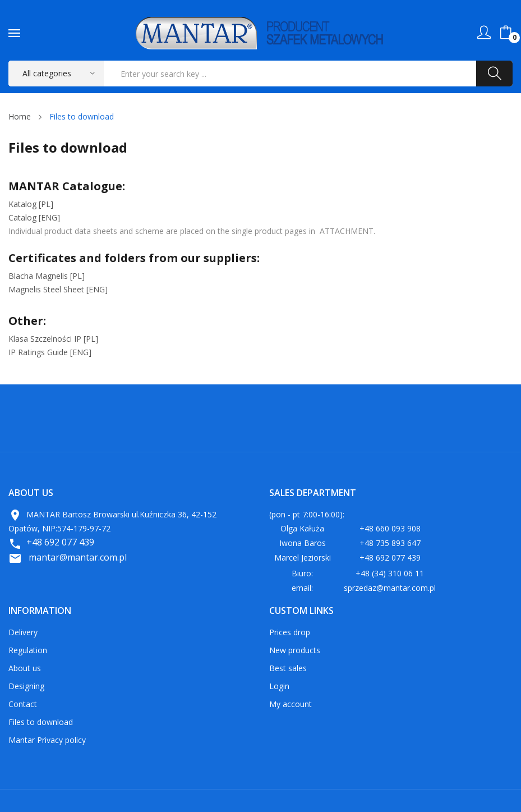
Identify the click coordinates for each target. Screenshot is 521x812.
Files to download (41, 722)
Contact (23, 704)
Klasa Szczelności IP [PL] (53, 339)
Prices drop (290, 632)
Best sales (288, 668)
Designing (26, 686)
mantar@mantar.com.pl (78, 557)
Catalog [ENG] (34, 217)
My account (291, 704)
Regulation (28, 650)
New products (295, 650)
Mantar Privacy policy (47, 740)
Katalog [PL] (31, 204)
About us (25, 668)
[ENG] (58, 289)
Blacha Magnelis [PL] (47, 276)
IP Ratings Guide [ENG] (50, 352)
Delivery (23, 632)
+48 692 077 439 (60, 542)
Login (279, 686)
